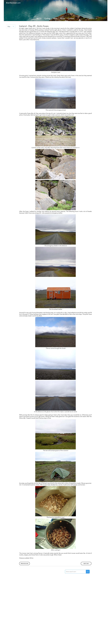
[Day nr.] (11, 26)
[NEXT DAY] (86, 563)
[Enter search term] (74, 572)
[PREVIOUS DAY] (24, 563)
